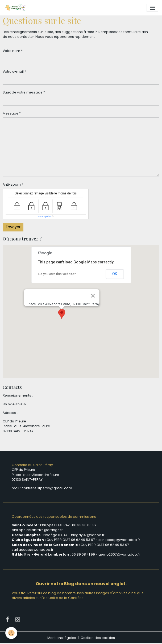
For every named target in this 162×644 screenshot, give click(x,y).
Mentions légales (62, 638)
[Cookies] (11, 633)
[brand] (16, 8)
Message (11, 113)
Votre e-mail (13, 72)
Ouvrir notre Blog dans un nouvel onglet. (81, 584)
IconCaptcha (45, 217)
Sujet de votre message (23, 92)
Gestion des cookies (98, 638)
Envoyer (13, 227)
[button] (62, 314)
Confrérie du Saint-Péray (32, 465)
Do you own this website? (57, 274)
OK (115, 274)
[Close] (93, 296)
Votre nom (11, 51)
